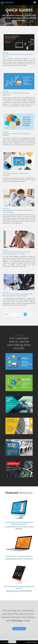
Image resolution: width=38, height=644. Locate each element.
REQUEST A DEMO (19, 629)
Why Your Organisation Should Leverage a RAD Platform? (19, 588)
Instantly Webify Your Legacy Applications (19, 556)
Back (7, 314)
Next (19, 317)
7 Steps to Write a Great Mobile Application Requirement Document (19, 523)
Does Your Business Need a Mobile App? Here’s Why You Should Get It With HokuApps (17, 295)
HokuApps (4, 642)
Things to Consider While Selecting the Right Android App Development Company (17, 253)
